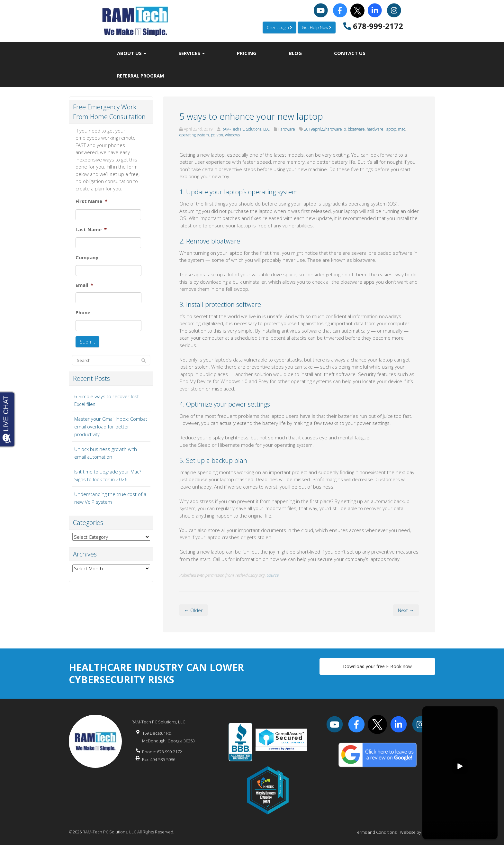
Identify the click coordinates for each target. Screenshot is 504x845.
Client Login (279, 27)
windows (232, 135)
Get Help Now (317, 27)
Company (87, 257)
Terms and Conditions (376, 832)
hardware (375, 129)
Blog (295, 53)
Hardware (286, 129)
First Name (91, 201)
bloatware (356, 129)
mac (401, 129)
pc (213, 135)
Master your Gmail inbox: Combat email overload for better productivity (111, 427)
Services (192, 53)
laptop (391, 129)
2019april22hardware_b (325, 129)
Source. (273, 575)
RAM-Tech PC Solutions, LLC (246, 129)
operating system (194, 135)
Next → (406, 610)
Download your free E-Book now (377, 666)
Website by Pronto (418, 832)
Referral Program (141, 76)
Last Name (91, 230)
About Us (132, 53)
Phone (83, 312)
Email (84, 285)
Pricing (247, 53)
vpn (220, 135)
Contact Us (350, 53)
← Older (194, 610)
